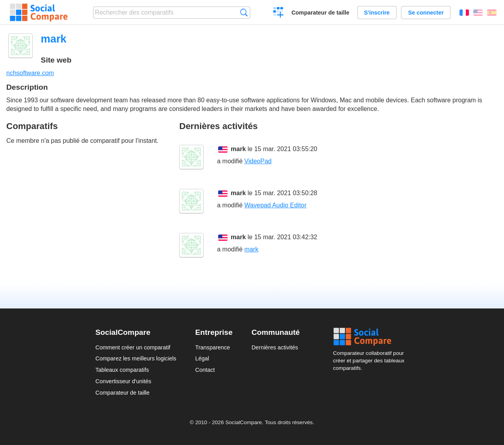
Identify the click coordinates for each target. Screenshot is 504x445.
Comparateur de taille (320, 13)
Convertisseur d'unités (123, 381)
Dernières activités (275, 347)
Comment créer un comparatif (133, 347)
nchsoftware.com (30, 73)
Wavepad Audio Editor (276, 205)
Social (371, 337)
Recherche (244, 12)
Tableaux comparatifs (122, 370)
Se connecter (426, 13)
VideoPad (258, 161)
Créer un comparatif (279, 13)
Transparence (213, 347)
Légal (202, 358)
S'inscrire (377, 13)
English (478, 13)
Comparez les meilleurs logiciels (136, 358)
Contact (205, 370)
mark (238, 149)
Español (492, 13)
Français (464, 13)
